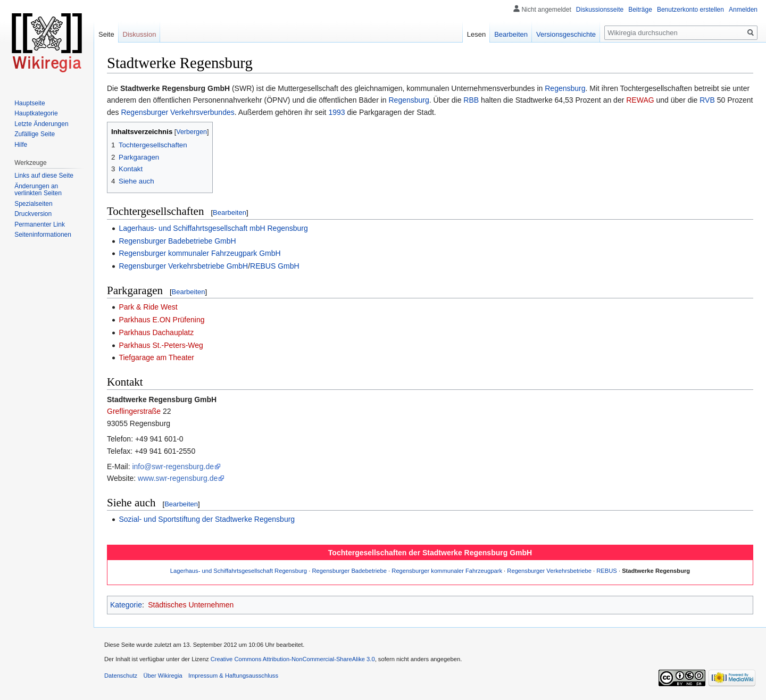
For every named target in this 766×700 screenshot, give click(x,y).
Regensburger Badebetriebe (349, 571)
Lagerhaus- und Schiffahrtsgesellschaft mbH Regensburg (213, 228)
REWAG (640, 100)
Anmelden (743, 10)
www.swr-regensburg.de (178, 478)
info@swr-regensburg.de (173, 466)
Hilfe (21, 145)
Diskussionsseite (600, 10)
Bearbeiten (230, 212)
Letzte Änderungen (41, 124)
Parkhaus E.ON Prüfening (161, 320)
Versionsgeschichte (566, 34)
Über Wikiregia (163, 676)
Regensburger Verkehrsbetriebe (549, 571)
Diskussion (140, 34)
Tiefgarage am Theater (156, 357)
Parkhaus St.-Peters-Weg (161, 345)
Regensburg (565, 88)
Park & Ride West (148, 307)
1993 (336, 112)
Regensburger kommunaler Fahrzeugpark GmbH (199, 253)
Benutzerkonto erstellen (690, 10)
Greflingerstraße (134, 411)
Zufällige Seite (35, 134)
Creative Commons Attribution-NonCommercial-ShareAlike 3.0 (293, 659)
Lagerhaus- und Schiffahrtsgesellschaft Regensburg (239, 571)
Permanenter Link (40, 224)
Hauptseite (30, 103)
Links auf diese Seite (44, 176)
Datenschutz (121, 676)
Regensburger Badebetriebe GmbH (177, 241)
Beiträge (640, 10)
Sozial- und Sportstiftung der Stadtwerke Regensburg (207, 519)
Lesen (476, 34)
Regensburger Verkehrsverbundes (177, 112)
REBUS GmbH (275, 266)
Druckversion (33, 214)
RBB (471, 100)
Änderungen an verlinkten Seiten (38, 190)
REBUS (607, 571)
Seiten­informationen (43, 235)
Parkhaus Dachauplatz (156, 332)
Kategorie (126, 605)
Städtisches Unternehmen (191, 605)
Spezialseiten (33, 204)
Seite (106, 34)
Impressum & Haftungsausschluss (233, 676)
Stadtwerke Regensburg (656, 571)
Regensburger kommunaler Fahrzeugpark (447, 571)
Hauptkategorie (36, 113)
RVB (707, 100)
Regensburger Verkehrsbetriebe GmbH (183, 266)
